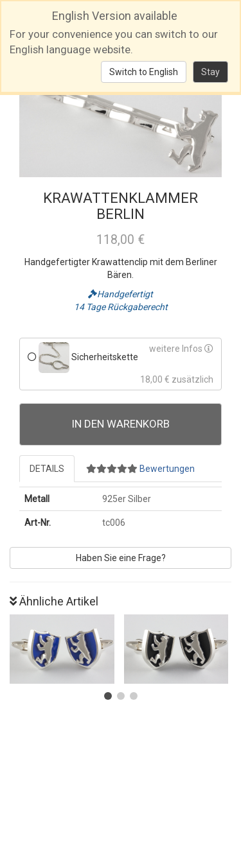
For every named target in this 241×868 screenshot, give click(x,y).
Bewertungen (140, 469)
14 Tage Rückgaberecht (121, 307)
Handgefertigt (121, 294)
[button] (108, 696)
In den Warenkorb (121, 424)
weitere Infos (181, 349)
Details (47, 469)
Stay (210, 72)
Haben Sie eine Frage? (121, 558)
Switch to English (144, 72)
